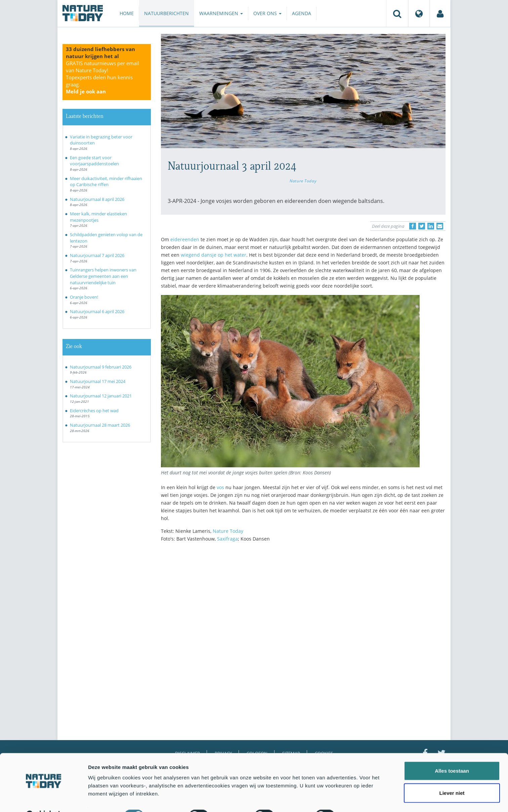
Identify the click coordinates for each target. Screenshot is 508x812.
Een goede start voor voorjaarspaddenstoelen (94, 161)
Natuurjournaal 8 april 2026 (97, 199)
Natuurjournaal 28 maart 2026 (100, 425)
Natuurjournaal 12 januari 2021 (101, 396)
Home (127, 13)
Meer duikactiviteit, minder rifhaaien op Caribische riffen (106, 182)
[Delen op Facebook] (413, 226)
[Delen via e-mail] (440, 226)
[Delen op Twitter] (422, 226)
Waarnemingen (221, 13)
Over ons (267, 13)
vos (220, 487)
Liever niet (452, 776)
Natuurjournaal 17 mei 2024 (98, 381)
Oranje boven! (84, 297)
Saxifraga (227, 539)
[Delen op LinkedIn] (431, 226)
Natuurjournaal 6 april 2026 (97, 311)
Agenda (302, 13)
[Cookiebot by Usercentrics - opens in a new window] (44, 799)
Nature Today (303, 181)
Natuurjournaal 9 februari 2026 (101, 367)
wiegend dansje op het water (214, 255)
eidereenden (185, 239)
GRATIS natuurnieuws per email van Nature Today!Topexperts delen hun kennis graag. (102, 77)
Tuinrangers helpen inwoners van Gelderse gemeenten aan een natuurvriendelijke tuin (103, 276)
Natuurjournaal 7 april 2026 (97, 255)
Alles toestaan (452, 754)
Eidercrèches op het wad (94, 411)
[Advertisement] (303, 606)
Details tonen (363, 799)
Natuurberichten (166, 13)
